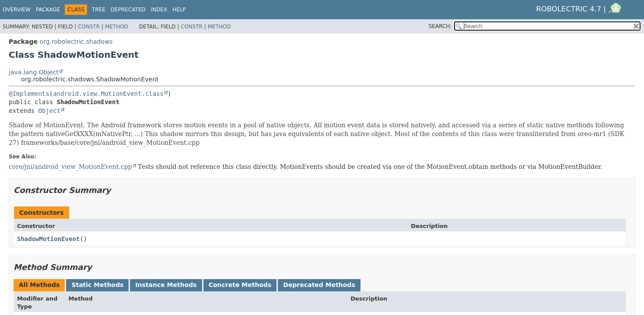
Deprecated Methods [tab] (319, 285)
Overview (17, 10)
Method (117, 27)
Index (159, 10)
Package (48, 10)
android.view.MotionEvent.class (108, 94)
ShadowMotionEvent (48, 239)
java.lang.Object (34, 72)
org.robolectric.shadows (76, 42)
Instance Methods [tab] (166, 285)
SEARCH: (440, 26)
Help (179, 10)
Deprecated (128, 10)
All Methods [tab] (39, 285)
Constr (89, 27)
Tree (99, 10)
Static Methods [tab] (97, 285)
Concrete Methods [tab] (240, 285)
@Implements (29, 94)
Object (49, 111)
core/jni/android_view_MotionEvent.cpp (70, 167)
